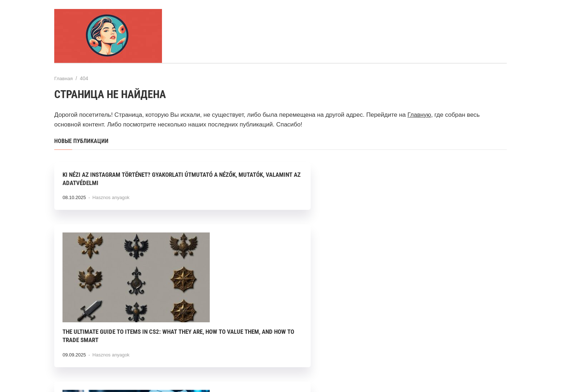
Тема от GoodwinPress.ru (280, 370)
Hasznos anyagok (112, 206)
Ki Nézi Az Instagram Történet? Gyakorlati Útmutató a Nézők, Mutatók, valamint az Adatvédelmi (124, 183)
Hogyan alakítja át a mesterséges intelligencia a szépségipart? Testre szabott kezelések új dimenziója (426, 264)
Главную (420, 114)
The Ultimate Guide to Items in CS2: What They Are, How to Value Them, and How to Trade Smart (277, 264)
